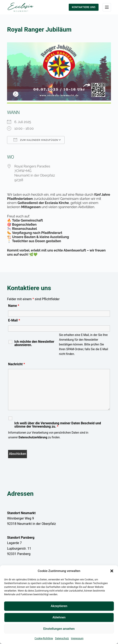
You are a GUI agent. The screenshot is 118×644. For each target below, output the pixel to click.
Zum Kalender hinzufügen (36, 140)
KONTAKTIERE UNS (84, 7)
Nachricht (16, 364)
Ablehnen (59, 617)
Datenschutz (62, 638)
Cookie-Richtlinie (44, 638)
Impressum (77, 638)
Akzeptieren (59, 606)
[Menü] (107, 7)
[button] (112, 571)
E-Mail (14, 320)
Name (14, 306)
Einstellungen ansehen (59, 629)
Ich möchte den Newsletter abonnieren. (34, 343)
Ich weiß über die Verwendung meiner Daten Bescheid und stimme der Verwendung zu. (58, 425)
